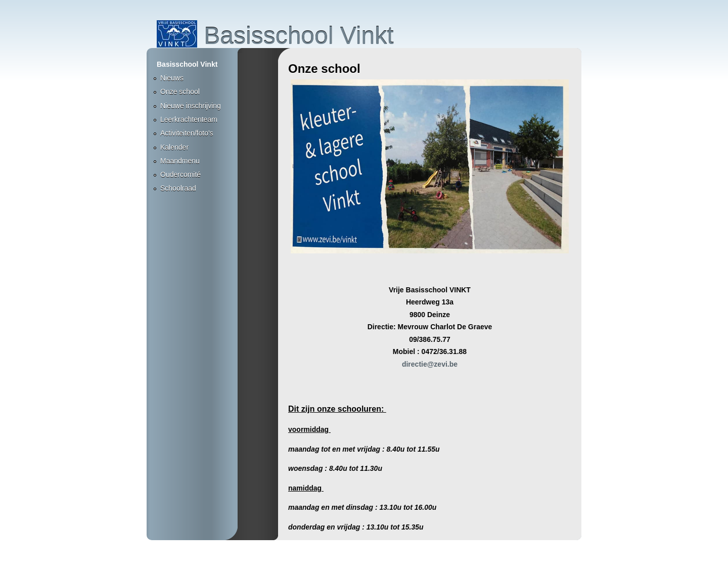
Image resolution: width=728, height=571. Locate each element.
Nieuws (172, 78)
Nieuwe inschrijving (191, 106)
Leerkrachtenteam (189, 119)
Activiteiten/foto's (187, 133)
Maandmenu (180, 161)
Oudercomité (180, 174)
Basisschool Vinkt (275, 36)
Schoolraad (178, 188)
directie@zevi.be (430, 364)
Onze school (180, 92)
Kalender (174, 147)
